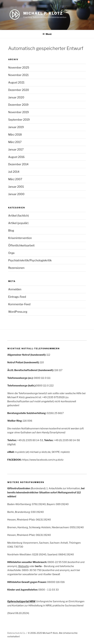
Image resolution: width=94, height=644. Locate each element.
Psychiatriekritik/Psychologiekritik (30, 260)
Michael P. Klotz (43, 13)
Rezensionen (16, 268)
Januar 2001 (16, 187)
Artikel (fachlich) (19, 216)
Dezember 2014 (18, 164)
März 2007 (15, 179)
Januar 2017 (16, 149)
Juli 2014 (14, 172)
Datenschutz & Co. (16, 633)
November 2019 (18, 112)
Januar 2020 (16, 97)
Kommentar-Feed (19, 304)
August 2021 (16, 82)
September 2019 (19, 120)
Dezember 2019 (18, 105)
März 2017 (15, 142)
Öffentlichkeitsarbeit (21, 245)
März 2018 (15, 135)
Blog (11, 231)
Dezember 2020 (19, 90)
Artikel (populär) (18, 223)
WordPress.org (18, 312)
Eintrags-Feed (17, 297)
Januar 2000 (16, 194)
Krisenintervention (20, 238)
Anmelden (15, 289)
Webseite (23, 566)
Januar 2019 (16, 127)
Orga (11, 253)
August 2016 (16, 157)
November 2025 (19, 68)
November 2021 (18, 75)
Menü (47, 34)
